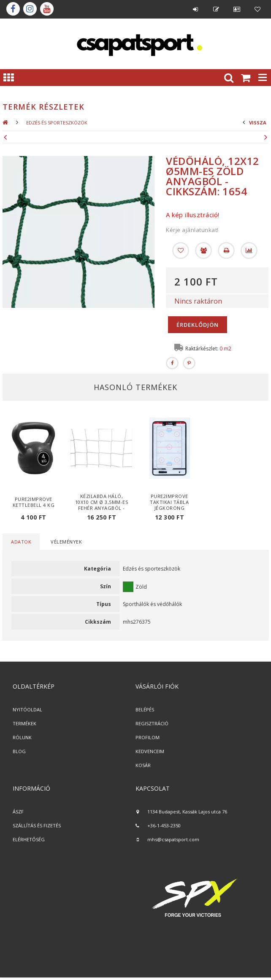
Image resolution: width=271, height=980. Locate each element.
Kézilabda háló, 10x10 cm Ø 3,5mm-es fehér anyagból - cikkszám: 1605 (102, 505)
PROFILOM (148, 737)
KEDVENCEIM (150, 751)
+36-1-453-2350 (164, 825)
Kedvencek (257, 9)
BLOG (19, 751)
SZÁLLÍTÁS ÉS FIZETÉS (37, 825)
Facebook (13, 9)
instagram (30, 9)
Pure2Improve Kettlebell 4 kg (34, 502)
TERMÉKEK (24, 723)
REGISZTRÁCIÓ (152, 723)
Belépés (195, 9)
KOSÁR (143, 765)
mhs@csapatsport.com (173, 839)
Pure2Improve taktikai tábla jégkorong (169, 502)
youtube (47, 9)
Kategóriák (8, 78)
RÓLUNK (22, 737)
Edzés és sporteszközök (57, 123)
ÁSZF (18, 812)
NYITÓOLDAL (27, 709)
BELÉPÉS (145, 709)
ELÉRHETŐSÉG (29, 839)
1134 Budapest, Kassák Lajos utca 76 (187, 812)
